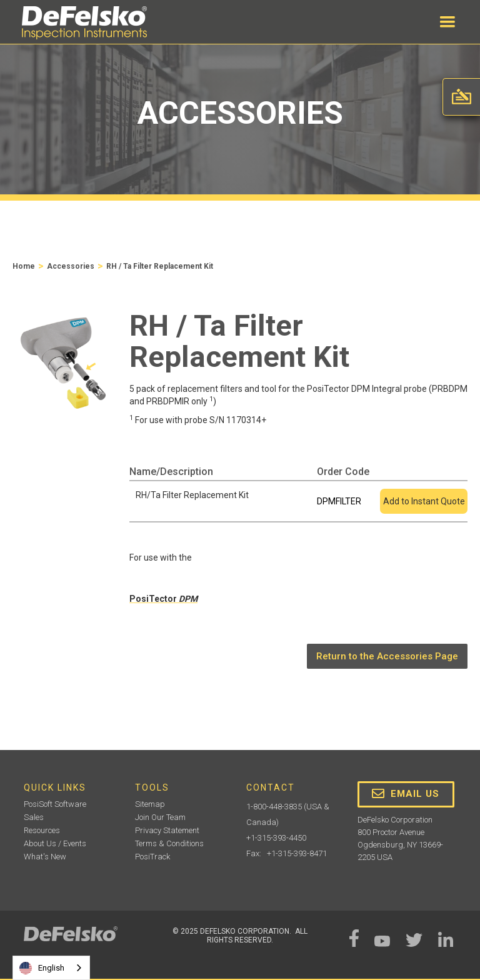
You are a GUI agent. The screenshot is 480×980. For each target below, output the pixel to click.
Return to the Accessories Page (387, 656)
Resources (42, 830)
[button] (447, 22)
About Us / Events (55, 843)
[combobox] (51, 968)
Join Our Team (160, 817)
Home (24, 266)
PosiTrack (152, 857)
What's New (45, 857)
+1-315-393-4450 (276, 838)
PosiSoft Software (55, 804)
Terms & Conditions (169, 843)
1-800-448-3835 (274, 807)
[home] (84, 23)
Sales (34, 817)
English (42, 968)
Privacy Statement (167, 830)
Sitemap (150, 804)
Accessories (71, 266)
